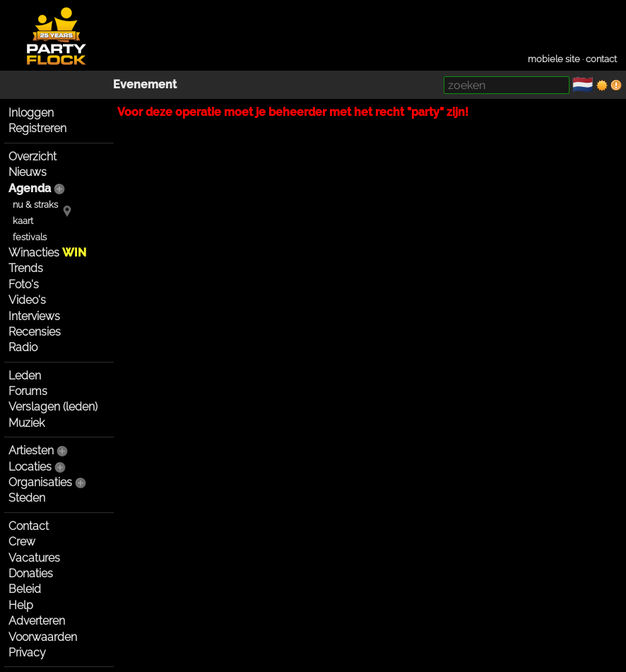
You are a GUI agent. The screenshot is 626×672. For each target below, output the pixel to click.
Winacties (47, 253)
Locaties (30, 467)
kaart (23, 221)
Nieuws (28, 172)
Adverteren (37, 621)
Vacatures (34, 558)
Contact (29, 526)
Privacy (27, 653)
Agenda (30, 188)
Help (21, 605)
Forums (28, 391)
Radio (23, 347)
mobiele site (554, 59)
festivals (30, 237)
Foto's (24, 284)
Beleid (25, 589)
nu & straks (35, 205)
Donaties (31, 573)
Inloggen (31, 113)
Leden (25, 376)
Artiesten (31, 450)
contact (601, 59)
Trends (26, 268)
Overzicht (33, 157)
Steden (27, 498)
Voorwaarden (43, 637)
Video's (27, 300)
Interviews (34, 316)
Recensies (35, 332)
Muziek (26, 423)
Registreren (37, 128)
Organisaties (40, 482)
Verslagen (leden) (53, 407)
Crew (22, 542)
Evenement (145, 84)
